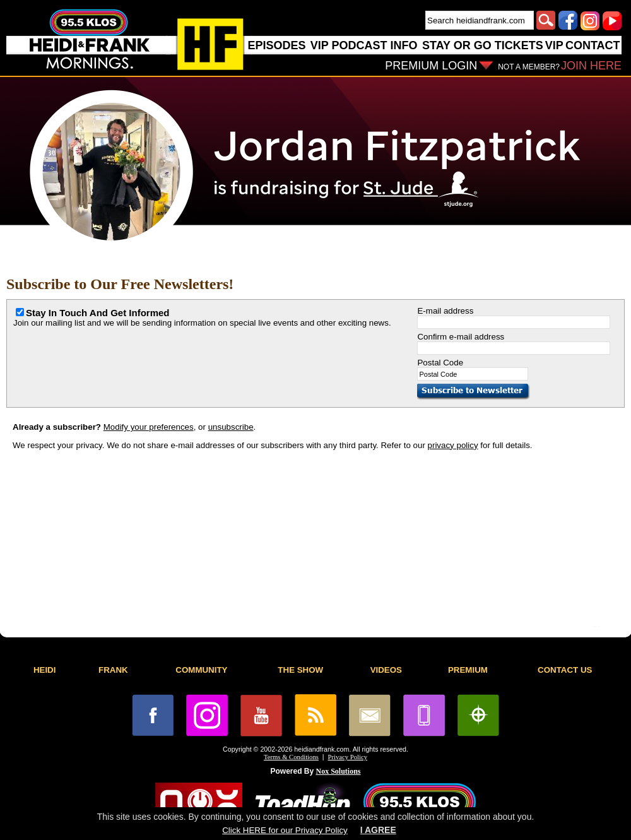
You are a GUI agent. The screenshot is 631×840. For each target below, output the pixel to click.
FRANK (113, 670)
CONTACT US (565, 670)
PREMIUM (468, 670)
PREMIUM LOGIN (431, 66)
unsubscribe (231, 427)
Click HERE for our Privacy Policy (285, 830)
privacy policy (453, 445)
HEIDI (45, 670)
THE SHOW (300, 670)
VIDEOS (386, 670)
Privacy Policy (348, 757)
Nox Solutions (339, 771)
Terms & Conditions (291, 757)
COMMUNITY (201, 670)
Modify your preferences (149, 427)
